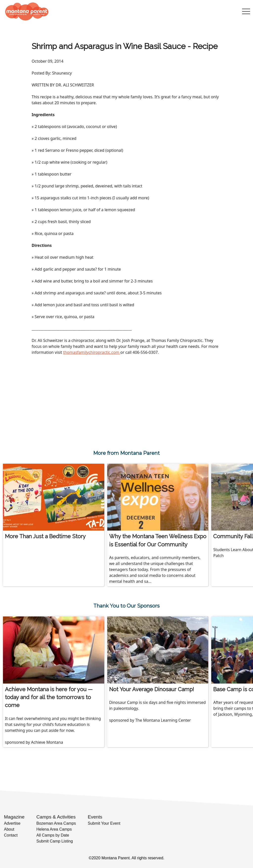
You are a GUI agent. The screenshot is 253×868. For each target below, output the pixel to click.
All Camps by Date (53, 835)
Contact (11, 835)
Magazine (14, 817)
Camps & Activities (56, 817)
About (9, 829)
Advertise (12, 823)
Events (95, 817)
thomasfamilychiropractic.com (92, 352)
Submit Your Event (104, 823)
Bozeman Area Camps (56, 823)
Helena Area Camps (54, 829)
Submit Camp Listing (55, 841)
